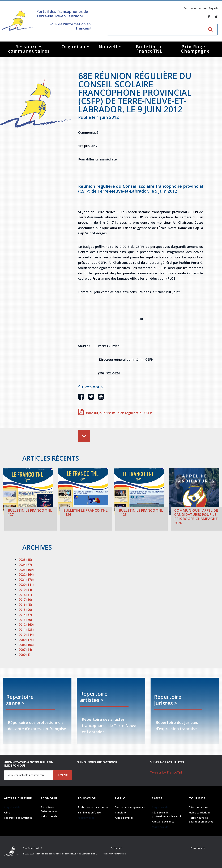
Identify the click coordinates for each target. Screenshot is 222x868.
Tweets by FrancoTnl (166, 772)
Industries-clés (50, 816)
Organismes (76, 47)
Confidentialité (33, 848)
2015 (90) (25, 610)
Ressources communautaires (29, 49)
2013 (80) (25, 620)
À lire (7, 813)
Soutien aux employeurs (130, 807)
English (213, 8)
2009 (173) (26, 640)
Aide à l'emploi (124, 818)
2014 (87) (25, 615)
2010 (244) (26, 635)
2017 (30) (25, 600)
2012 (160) (26, 625)
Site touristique (199, 807)
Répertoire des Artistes (18, 818)
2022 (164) (26, 574)
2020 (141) (26, 585)
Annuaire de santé (163, 822)
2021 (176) (26, 580)
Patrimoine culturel (195, 8)
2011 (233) (26, 630)
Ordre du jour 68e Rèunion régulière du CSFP (115, 413)
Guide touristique (200, 813)
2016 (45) (25, 605)
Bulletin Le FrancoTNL (150, 49)
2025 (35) (25, 560)
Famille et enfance (89, 813)
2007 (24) (25, 650)
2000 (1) (24, 655)
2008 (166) (26, 645)
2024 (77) (25, 565)
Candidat (121, 813)
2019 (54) (25, 590)
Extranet (116, 848)
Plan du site (198, 848)
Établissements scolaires (93, 807)
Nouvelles (111, 47)
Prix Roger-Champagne (196, 49)
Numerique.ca (120, 854)
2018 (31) (25, 595)
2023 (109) (26, 570)
